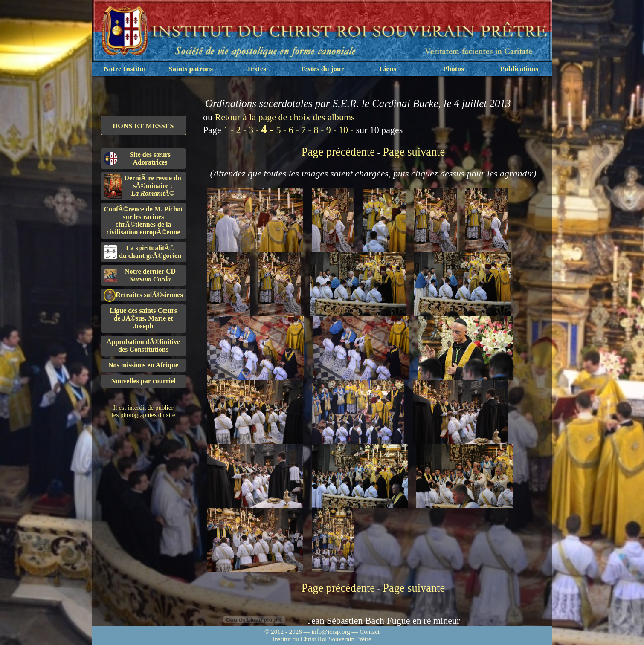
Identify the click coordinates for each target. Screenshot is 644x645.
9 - (332, 130)
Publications (519, 69)
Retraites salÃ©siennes (143, 295)
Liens (388, 69)
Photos (453, 69)
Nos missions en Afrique (143, 365)
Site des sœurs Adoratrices (137, 158)
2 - (242, 130)
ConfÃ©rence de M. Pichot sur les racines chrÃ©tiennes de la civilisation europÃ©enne (144, 221)
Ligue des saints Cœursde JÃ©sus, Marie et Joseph (143, 318)
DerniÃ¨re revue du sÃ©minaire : (142, 187)
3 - (255, 130)
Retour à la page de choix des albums (285, 117)
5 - (282, 130)
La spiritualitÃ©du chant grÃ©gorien (142, 252)
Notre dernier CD (140, 275)
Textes (256, 69)
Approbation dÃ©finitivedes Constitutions (143, 346)
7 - (307, 130)
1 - (230, 130)
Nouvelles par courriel (143, 381)
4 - (268, 129)
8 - (320, 130)
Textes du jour (322, 69)
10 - (347, 130)
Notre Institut (125, 69)
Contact (370, 632)
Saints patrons (191, 69)
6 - (295, 130)
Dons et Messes (143, 126)
